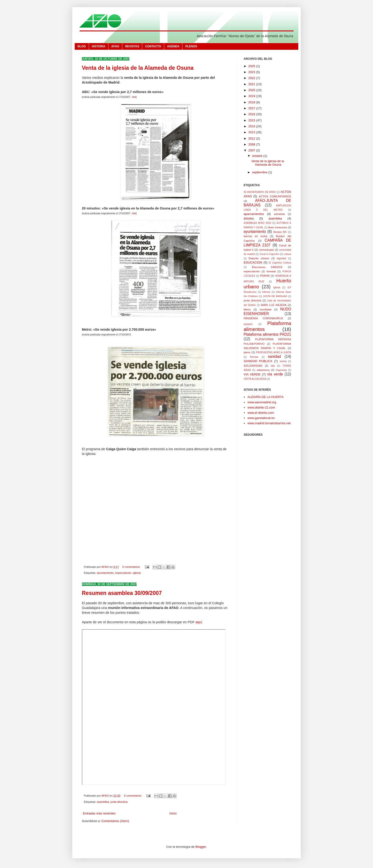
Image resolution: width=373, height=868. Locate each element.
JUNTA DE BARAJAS (275, 296)
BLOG (82, 46)
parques (248, 324)
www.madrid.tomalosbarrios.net (269, 423)
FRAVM (265, 276)
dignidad (282, 258)
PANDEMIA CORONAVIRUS (263, 318)
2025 (252, 66)
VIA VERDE (252, 374)
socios (283, 361)
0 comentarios (131, 567)
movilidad (265, 309)
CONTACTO (153, 46)
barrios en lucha (255, 236)
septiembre (260, 172)
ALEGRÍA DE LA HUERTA (265, 397)
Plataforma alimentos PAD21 (267, 334)
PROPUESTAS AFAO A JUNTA (274, 352)
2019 (252, 96)
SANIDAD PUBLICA (258, 361)
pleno (247, 352)
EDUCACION (253, 262)
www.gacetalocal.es (261, 418)
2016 (252, 114)
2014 (252, 126)
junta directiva (119, 802)
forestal (271, 271)
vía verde (275, 374)
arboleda (279, 214)
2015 (252, 120)
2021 (252, 84)
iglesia (137, 573)
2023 (252, 72)
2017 (252, 108)
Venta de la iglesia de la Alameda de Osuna (138, 68)
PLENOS (191, 46)
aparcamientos (254, 214)
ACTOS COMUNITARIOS (275, 196)
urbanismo (263, 370)
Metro (247, 309)
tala (273, 366)
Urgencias (281, 370)
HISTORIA (99, 46)
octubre (258, 156)
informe (266, 292)
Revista (254, 357)
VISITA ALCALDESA (255, 379)
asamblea (103, 802)
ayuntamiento (105, 573)
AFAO (115, 46)
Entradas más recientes (99, 813)
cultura (287, 254)
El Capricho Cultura (280, 263)
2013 (252, 132)
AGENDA (173, 46)
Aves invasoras (277, 227)
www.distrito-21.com (261, 407)
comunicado (266, 250)
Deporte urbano (259, 258)
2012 (252, 138)
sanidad (274, 357)
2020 (252, 90)
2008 (252, 144)
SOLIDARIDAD (253, 366)
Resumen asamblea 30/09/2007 (122, 593)
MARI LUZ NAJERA (274, 305)
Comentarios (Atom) (115, 821)
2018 (252, 102)
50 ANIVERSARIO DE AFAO (260, 192)
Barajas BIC (280, 232)
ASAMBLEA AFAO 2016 (257, 223)
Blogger (201, 847)
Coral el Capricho (269, 254)
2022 (252, 78)
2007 (252, 150)
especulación (123, 573)
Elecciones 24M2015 (267, 267)
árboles (249, 218)
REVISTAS (132, 46)
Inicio (173, 813)
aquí (199, 622)
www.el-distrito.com (261, 413)
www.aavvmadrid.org (262, 402)
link (134, 97)
